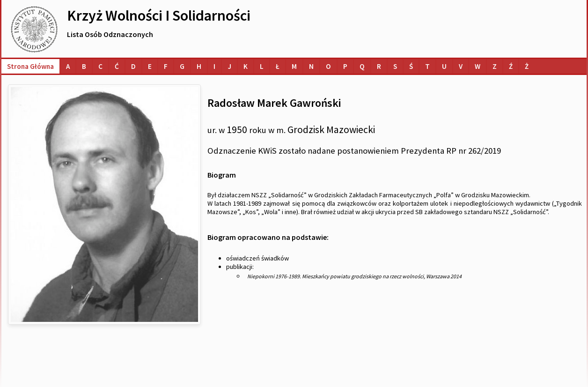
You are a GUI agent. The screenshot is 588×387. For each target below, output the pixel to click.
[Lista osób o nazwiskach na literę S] (395, 66)
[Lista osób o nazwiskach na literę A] (68, 66)
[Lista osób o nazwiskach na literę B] (84, 66)
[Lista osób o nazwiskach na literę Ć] (117, 66)
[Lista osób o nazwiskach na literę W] (478, 66)
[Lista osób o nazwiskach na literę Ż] (527, 66)
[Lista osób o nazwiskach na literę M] (294, 66)
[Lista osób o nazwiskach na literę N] (311, 66)
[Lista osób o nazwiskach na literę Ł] (278, 66)
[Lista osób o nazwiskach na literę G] (182, 66)
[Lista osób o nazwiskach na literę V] (461, 66)
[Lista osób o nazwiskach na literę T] (427, 66)
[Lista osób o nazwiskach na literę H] (199, 66)
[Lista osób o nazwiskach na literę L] (262, 66)
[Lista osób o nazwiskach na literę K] (246, 66)
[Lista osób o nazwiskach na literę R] (379, 66)
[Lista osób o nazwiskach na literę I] (214, 66)
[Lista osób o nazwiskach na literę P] (345, 66)
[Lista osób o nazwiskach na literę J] (229, 66)
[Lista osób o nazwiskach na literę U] (444, 66)
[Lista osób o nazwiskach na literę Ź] (511, 66)
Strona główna (30, 66)
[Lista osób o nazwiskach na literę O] (328, 66)
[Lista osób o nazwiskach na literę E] (150, 66)
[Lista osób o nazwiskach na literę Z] (495, 66)
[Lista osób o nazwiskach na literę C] (100, 66)
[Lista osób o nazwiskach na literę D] (133, 66)
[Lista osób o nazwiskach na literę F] (166, 66)
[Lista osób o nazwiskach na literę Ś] (411, 66)
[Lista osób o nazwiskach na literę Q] (362, 66)
